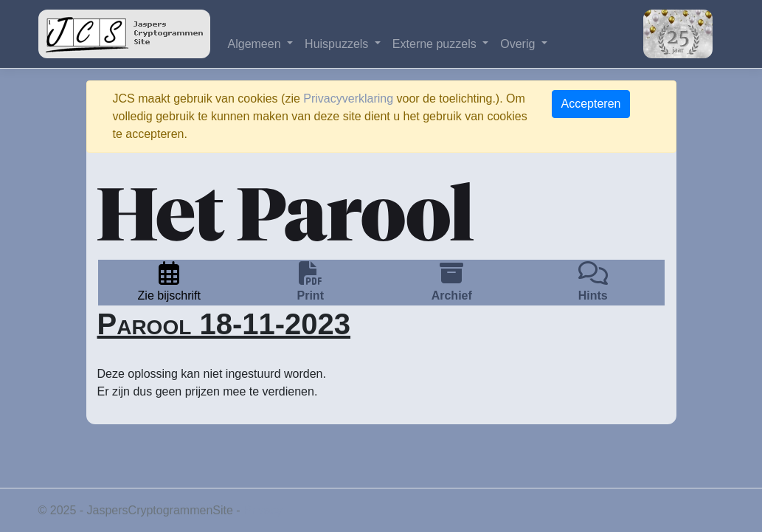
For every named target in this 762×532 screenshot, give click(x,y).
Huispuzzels (338, 44)
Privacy (263, 510)
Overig (519, 44)
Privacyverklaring (348, 99)
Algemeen (256, 44)
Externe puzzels (436, 44)
